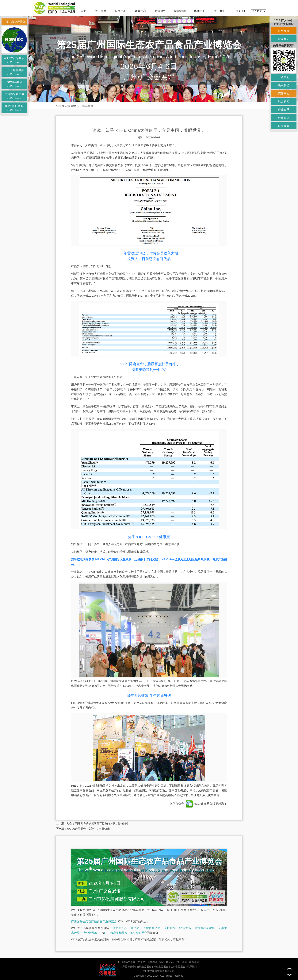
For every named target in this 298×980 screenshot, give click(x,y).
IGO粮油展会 (139, 933)
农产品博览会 (127, 967)
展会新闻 (88, 106)
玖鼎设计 (192, 967)
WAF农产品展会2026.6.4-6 (14, 60)
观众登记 (284, 39)
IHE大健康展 (197, 804)
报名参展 (284, 31)
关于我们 (220, 11)
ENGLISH (240, 11)
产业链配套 (90, 933)
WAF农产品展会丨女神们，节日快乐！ (89, 829)
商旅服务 (160, 11)
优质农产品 (120, 928)
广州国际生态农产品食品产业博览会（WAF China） (147, 962)
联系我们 (194, 962)
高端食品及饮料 (204, 928)
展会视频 (284, 126)
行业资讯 (284, 110)
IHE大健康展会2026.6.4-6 (14, 72)
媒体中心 (200, 11)
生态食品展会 (178, 967)
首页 (84, 11)
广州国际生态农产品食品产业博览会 (94, 921)
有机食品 (170, 928)
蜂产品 (135, 928)
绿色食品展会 (161, 967)
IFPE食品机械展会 (116, 933)
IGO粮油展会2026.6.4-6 (14, 84)
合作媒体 (284, 118)
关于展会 (101, 11)
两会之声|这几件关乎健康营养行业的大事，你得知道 (97, 823)
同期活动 (180, 11)
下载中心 (284, 77)
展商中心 (121, 11)
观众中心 (140, 11)
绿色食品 (185, 928)
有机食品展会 (144, 967)
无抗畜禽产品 (152, 928)
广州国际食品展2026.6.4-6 (14, 96)
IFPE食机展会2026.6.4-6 (14, 108)
